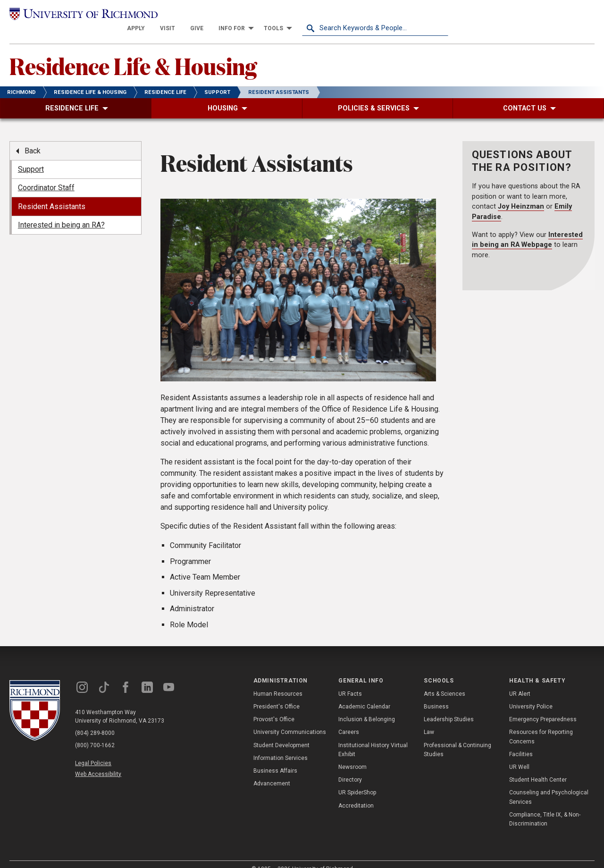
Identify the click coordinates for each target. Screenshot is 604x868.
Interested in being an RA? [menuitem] (61, 212)
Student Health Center (538, 767)
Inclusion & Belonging (367, 707)
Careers (349, 719)
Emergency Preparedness (543, 707)
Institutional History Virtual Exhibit (373, 737)
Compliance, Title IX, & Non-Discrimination (545, 806)
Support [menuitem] (31, 156)
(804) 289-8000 (95, 720)
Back (33, 138)
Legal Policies (93, 750)
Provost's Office (274, 707)
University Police (531, 693)
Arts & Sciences (445, 681)
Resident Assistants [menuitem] (52, 193)
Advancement (272, 771)
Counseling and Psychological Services (549, 784)
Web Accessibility (98, 761)
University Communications (290, 719)
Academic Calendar (364, 693)
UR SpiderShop (357, 780)
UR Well (519, 754)
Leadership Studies (449, 707)
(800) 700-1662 (95, 732)
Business (436, 693)
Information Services (281, 745)
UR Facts (350, 681)
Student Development (281, 732)
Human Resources (278, 681)
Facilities (521, 741)
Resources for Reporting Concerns (541, 724)
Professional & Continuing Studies (457, 737)
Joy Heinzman (521, 194)
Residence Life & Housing (133, 52)
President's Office (277, 693)
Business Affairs (275, 758)
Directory (350, 767)
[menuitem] (282, 15)
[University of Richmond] (83, 15)
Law (429, 719)
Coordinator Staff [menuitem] (46, 175)
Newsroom (352, 754)
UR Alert (520, 681)
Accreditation (356, 792)
